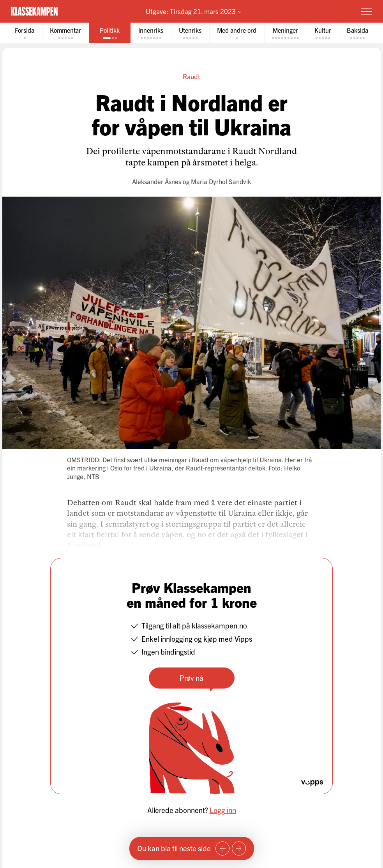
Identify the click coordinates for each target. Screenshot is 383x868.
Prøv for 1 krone (321, 11)
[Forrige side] (222, 848)
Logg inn (223, 810)
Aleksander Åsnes (157, 181)
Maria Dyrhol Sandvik (221, 181)
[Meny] (367, 11)
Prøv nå (191, 678)
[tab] (25, 33)
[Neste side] (239, 848)
